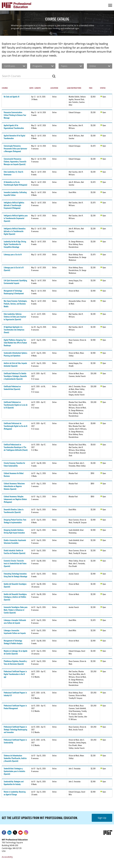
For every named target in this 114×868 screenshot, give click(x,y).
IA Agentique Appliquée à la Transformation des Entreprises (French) (14, 330)
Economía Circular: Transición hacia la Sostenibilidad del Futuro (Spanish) (15, 563)
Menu (110, 5)
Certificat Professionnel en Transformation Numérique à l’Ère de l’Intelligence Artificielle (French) (16, 447)
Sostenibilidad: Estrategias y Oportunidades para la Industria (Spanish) (14, 771)
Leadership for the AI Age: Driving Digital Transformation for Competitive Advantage (15, 244)
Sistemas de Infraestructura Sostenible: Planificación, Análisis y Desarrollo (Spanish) (15, 758)
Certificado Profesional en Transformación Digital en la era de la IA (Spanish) (16, 405)
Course (5, 88)
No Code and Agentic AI (11, 97)
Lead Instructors (74, 88)
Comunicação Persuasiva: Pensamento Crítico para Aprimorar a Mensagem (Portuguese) (15, 149)
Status (103, 88)
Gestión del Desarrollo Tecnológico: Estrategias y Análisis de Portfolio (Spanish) (15, 597)
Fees (91, 88)
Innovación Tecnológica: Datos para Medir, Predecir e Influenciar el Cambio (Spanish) (16, 610)
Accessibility (7, 857)
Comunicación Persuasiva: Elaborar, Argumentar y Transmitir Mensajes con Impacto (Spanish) (15, 162)
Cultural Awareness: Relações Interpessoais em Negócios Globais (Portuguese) (15, 499)
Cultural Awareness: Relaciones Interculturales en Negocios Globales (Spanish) (14, 486)
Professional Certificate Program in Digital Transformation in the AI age (15, 674)
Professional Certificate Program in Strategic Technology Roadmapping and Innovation (15, 730)
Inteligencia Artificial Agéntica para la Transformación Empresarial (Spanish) (16, 218)
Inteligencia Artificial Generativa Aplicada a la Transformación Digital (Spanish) (15, 231)
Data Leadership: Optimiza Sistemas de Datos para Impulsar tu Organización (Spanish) (15, 317)
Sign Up (102, 818)
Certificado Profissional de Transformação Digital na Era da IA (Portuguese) (15, 426)
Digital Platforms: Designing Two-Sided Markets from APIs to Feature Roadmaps (15, 343)
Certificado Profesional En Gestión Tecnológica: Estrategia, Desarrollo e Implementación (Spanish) (15, 376)
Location (54, 88)
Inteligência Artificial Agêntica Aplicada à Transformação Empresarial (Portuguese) (14, 205)
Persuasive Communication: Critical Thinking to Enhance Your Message (15, 115)
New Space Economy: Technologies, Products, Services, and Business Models (15, 304)
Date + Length (35, 88)
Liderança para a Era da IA (13, 255)
